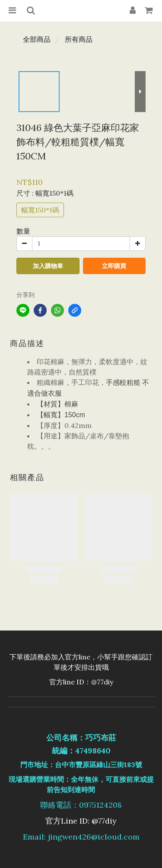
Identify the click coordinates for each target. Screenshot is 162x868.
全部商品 (37, 39)
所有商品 (79, 39)
